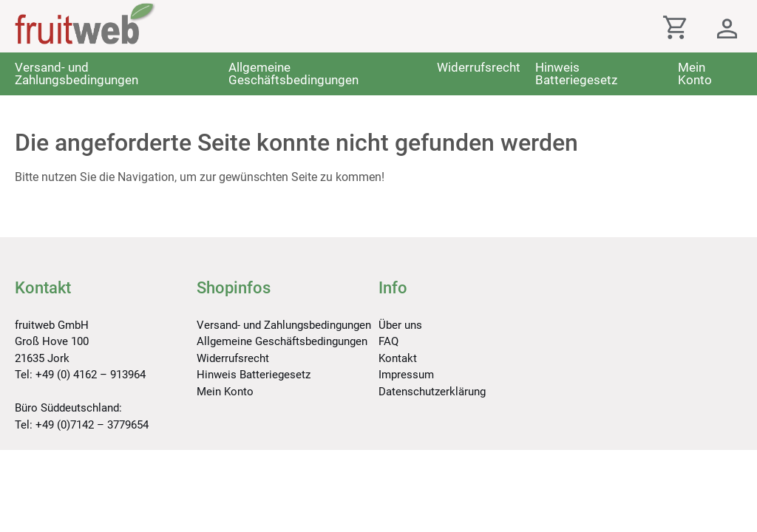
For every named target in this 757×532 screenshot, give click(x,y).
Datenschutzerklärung (432, 392)
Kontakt (398, 358)
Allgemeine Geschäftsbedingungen (293, 74)
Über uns (400, 325)
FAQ (388, 341)
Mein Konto (695, 74)
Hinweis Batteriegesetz (576, 74)
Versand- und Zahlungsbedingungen (77, 74)
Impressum (406, 375)
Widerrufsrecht (479, 67)
